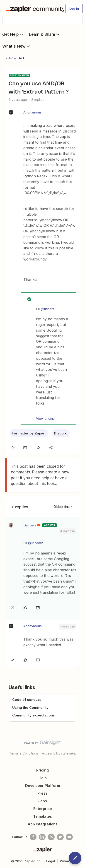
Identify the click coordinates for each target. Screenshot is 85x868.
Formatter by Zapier (29, 433)
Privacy (66, 861)
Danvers (30, 525)
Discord (61, 433)
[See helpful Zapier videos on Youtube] (69, 837)
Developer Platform (43, 786)
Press (42, 793)
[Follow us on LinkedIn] (42, 837)
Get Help (13, 34)
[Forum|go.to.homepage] (33, 9)
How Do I (16, 58)
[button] (74, 9)
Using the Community (30, 708)
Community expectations (34, 715)
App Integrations (43, 824)
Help (43, 778)
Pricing (42, 770)
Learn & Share (45, 34)
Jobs (43, 801)
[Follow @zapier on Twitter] (60, 837)
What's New (17, 46)
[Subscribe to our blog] (51, 837)
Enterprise (43, 809)
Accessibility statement (59, 753)
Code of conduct (27, 700)
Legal (51, 861)
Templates (42, 816)
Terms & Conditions (24, 753)
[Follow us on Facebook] (33, 837)
